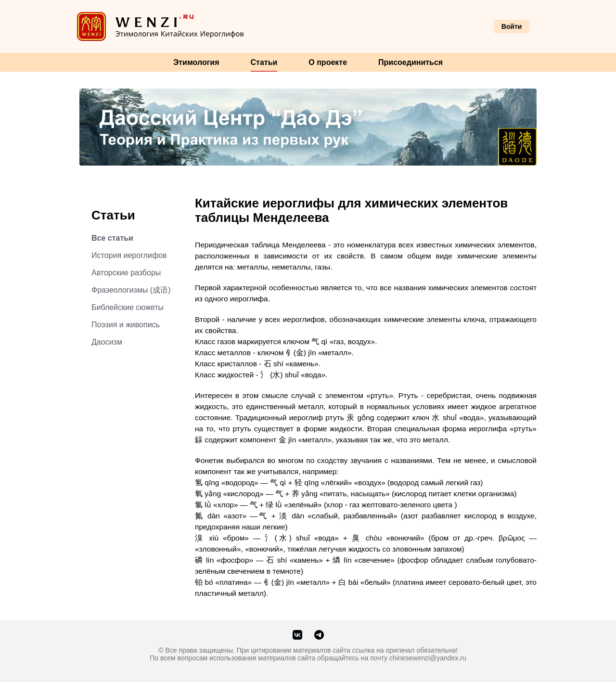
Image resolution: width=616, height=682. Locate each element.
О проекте (328, 62)
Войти (512, 26)
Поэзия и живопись (126, 325)
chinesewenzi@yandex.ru (428, 658)
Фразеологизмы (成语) (131, 290)
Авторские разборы (126, 273)
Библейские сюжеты (128, 307)
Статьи (264, 62)
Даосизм (107, 342)
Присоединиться (411, 62)
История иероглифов (129, 255)
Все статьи (112, 238)
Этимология (196, 62)
